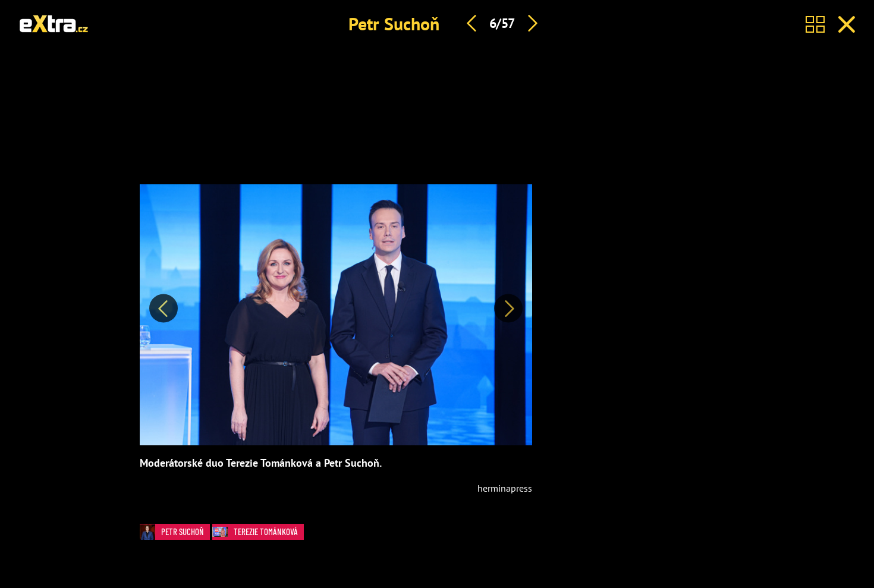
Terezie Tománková (258, 532)
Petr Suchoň (394, 23)
